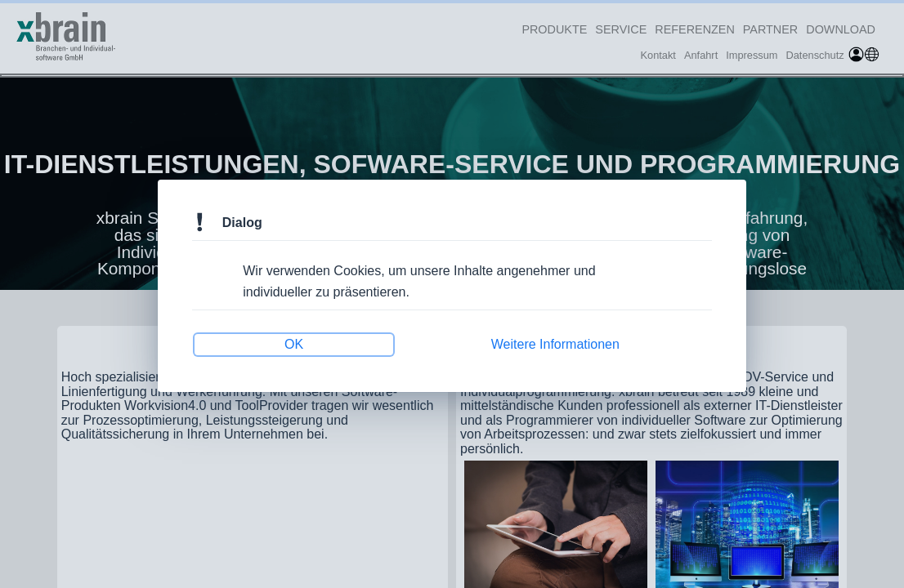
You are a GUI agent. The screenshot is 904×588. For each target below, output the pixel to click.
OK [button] (302, 341)
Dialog (253, 225)
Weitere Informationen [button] (550, 341)
